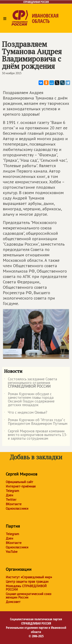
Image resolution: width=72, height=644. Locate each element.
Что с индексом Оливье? (26, 413)
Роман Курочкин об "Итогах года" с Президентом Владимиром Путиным (36, 422)
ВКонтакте (14, 504)
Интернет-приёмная (21, 486)
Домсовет (13, 602)
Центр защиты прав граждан (27, 582)
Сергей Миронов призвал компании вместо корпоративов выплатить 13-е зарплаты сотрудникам (36, 435)
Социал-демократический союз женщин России (29, 596)
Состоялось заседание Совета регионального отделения (31, 383)
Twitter (11, 500)
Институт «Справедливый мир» (29, 577)
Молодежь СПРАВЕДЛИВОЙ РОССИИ (26, 588)
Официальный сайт (19, 482)
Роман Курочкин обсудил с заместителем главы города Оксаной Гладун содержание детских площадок (29, 400)
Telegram (12, 491)
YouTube (12, 552)
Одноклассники (17, 508)
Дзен (9, 495)
